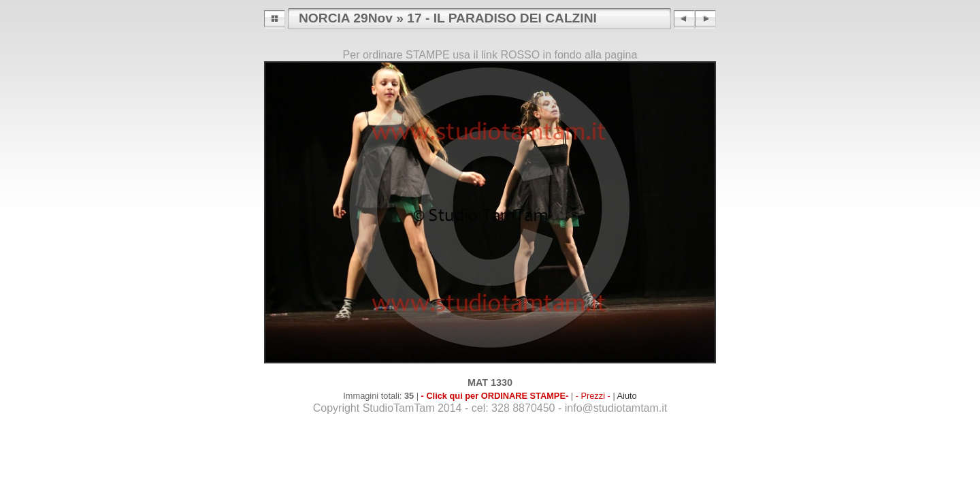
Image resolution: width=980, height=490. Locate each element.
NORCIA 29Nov (346, 18)
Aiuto (627, 396)
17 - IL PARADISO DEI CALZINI (502, 18)
